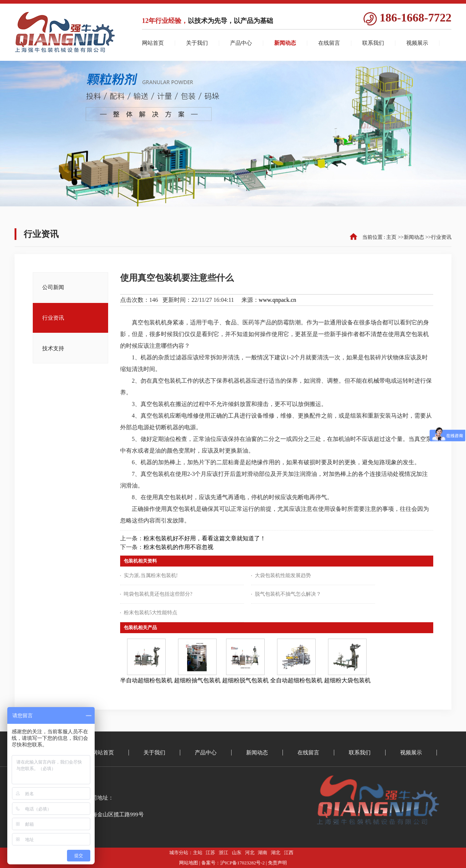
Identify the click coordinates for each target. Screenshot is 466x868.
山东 (237, 853)
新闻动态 (414, 237)
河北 (250, 853)
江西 (289, 853)
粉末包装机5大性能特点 (151, 613)
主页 (391, 237)
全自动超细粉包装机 (296, 680)
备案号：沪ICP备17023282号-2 (233, 863)
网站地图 (189, 863)
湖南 (262, 853)
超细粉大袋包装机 (347, 680)
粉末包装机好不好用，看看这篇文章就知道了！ (205, 538)
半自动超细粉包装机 (146, 680)
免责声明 (277, 863)
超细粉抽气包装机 (197, 680)
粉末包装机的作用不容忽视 (178, 547)
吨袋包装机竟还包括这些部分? (158, 594)
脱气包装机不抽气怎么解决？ (288, 594)
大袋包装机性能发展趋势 (283, 575)
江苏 (210, 853)
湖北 (276, 853)
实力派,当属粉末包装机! (151, 575)
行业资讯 (441, 237)
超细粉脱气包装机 (245, 680)
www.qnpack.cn (278, 300)
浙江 (224, 853)
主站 (198, 853)
